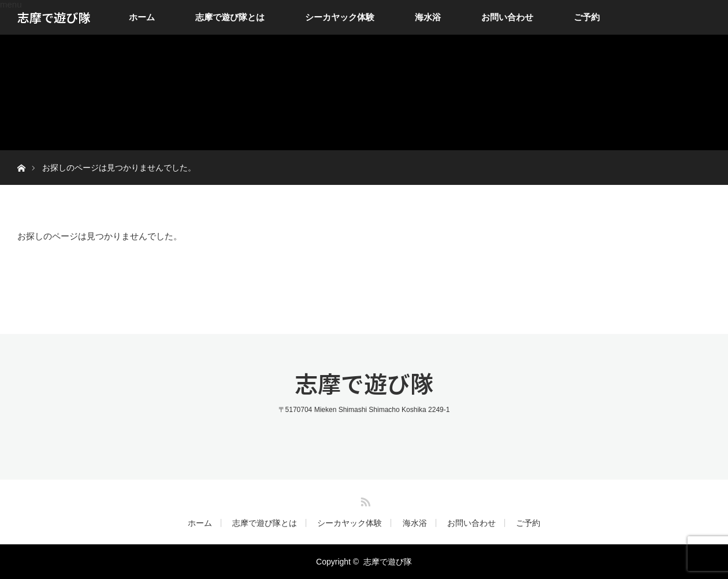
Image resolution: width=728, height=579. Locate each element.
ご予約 (587, 17)
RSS (364, 500)
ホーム (142, 17)
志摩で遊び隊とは (230, 17)
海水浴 (428, 17)
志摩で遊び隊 (54, 17)
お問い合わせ (507, 17)
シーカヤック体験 (340, 17)
